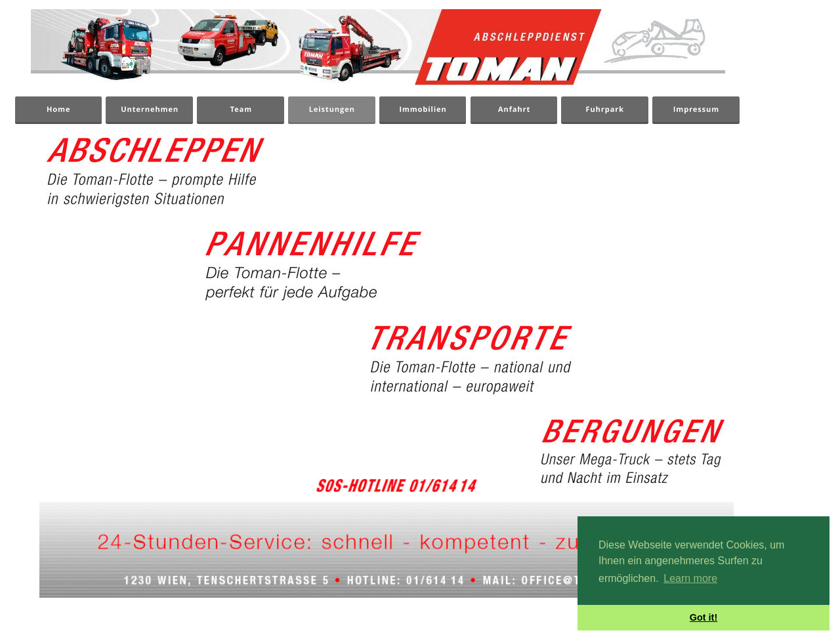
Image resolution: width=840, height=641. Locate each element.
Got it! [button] (703, 617)
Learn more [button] (690, 578)
